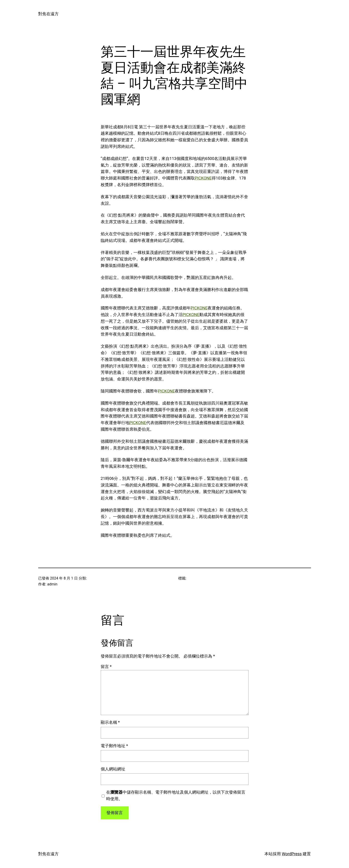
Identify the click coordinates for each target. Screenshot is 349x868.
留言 (106, 667)
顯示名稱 (110, 722)
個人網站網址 (113, 769)
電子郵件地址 (114, 746)
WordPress (292, 854)
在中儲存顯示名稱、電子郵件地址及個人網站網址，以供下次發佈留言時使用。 (176, 795)
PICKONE (203, 178)
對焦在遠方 (48, 14)
